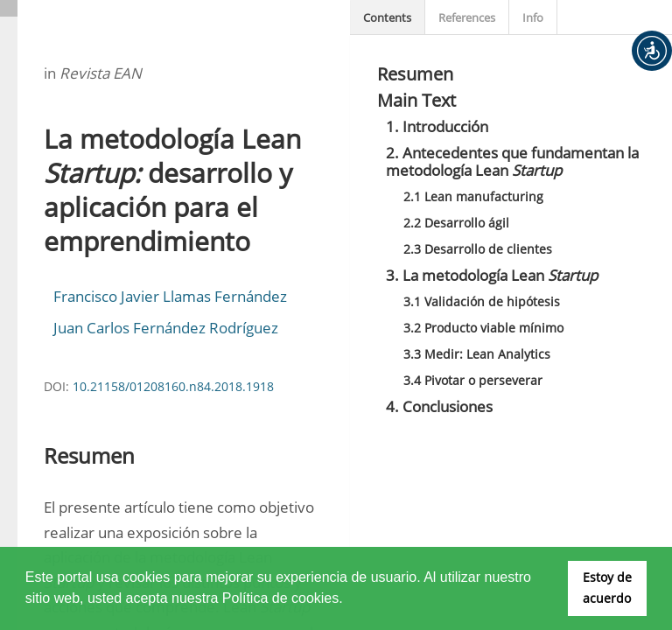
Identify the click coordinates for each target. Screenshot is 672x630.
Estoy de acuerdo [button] (607, 588)
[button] (652, 51)
